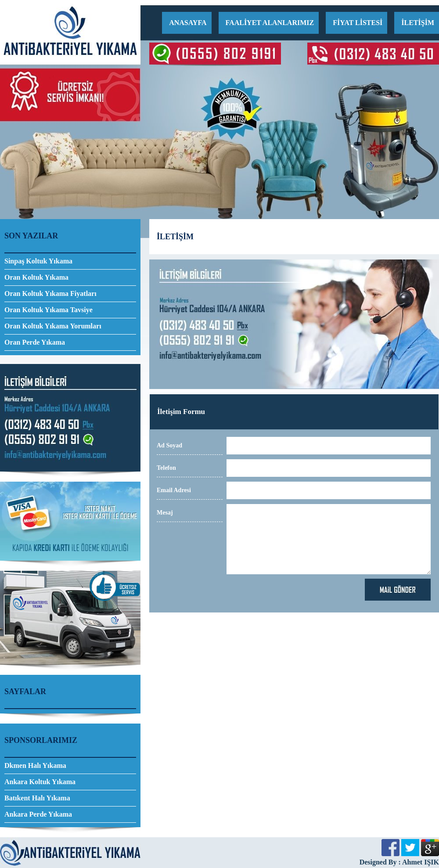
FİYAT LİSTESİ (358, 23)
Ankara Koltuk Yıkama (40, 782)
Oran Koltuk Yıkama (36, 277)
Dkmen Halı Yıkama (35, 765)
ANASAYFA (188, 23)
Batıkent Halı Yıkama (37, 798)
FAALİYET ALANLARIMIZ (270, 23)
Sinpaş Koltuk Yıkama (38, 261)
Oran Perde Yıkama (35, 342)
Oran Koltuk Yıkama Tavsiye (49, 310)
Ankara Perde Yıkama (38, 814)
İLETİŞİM (418, 23)
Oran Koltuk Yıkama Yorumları (53, 326)
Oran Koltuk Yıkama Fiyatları (50, 294)
